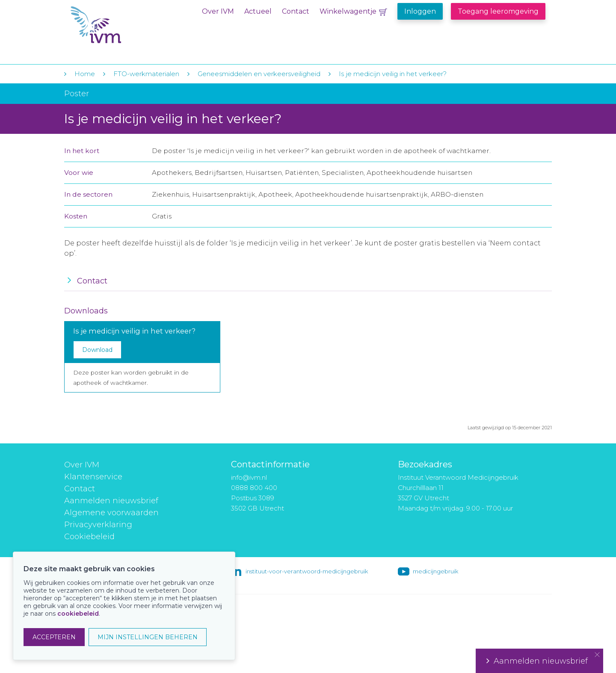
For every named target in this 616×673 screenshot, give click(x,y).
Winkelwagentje (348, 11)
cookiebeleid (78, 614)
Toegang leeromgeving (498, 11)
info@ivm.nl (249, 477)
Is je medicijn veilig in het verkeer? (393, 74)
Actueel (258, 11)
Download (97, 350)
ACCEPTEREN (54, 637)
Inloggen (420, 11)
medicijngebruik (435, 571)
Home (85, 74)
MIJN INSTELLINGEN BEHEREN (148, 637)
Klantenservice (93, 477)
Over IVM (218, 11)
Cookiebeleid (89, 537)
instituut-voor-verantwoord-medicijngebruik (307, 571)
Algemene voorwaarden (111, 513)
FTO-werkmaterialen (146, 74)
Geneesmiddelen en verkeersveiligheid (259, 74)
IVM (123, 25)
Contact (296, 11)
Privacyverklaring (98, 525)
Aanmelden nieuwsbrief (111, 501)
